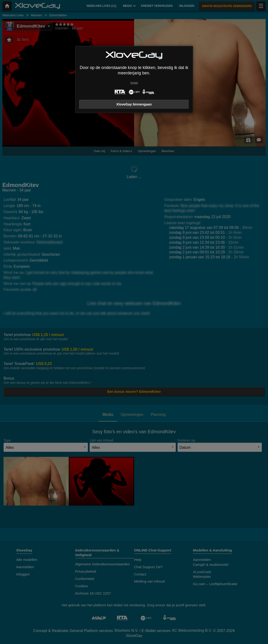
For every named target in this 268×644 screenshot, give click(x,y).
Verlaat (134, 83)
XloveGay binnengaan (134, 104)
